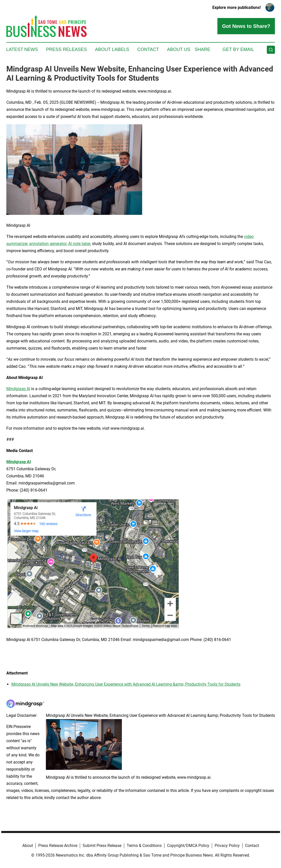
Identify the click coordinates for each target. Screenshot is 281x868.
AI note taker (79, 244)
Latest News (22, 49)
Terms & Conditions (144, 846)
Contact (148, 49)
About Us (179, 49)
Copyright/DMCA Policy (188, 846)
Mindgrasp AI (18, 389)
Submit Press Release (102, 846)
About (28, 846)
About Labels (112, 49)
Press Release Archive (58, 846)
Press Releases (67, 49)
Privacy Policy (227, 846)
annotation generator (48, 244)
